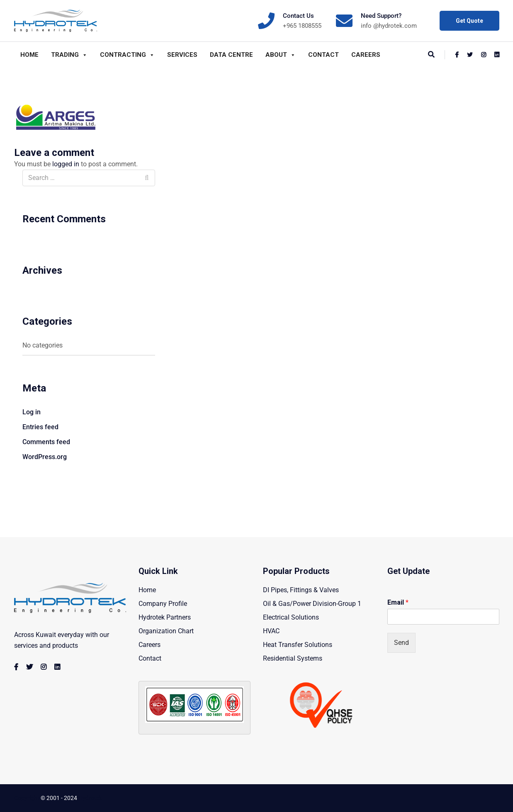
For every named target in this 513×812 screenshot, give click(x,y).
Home (29, 55)
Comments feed (46, 442)
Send (401, 643)
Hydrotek (90, 798)
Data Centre (231, 55)
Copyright (27, 798)
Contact (323, 55)
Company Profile (163, 604)
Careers (366, 55)
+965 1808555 (302, 26)
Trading (69, 55)
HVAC (271, 631)
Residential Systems (293, 658)
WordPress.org (45, 457)
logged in (66, 164)
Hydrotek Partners (165, 617)
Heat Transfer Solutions (298, 645)
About (281, 55)
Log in (32, 412)
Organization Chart (166, 631)
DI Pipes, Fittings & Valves (301, 590)
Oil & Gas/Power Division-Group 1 (312, 604)
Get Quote (469, 21)
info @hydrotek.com (389, 26)
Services (182, 55)
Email (398, 602)
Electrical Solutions (291, 617)
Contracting (127, 55)
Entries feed (40, 427)
